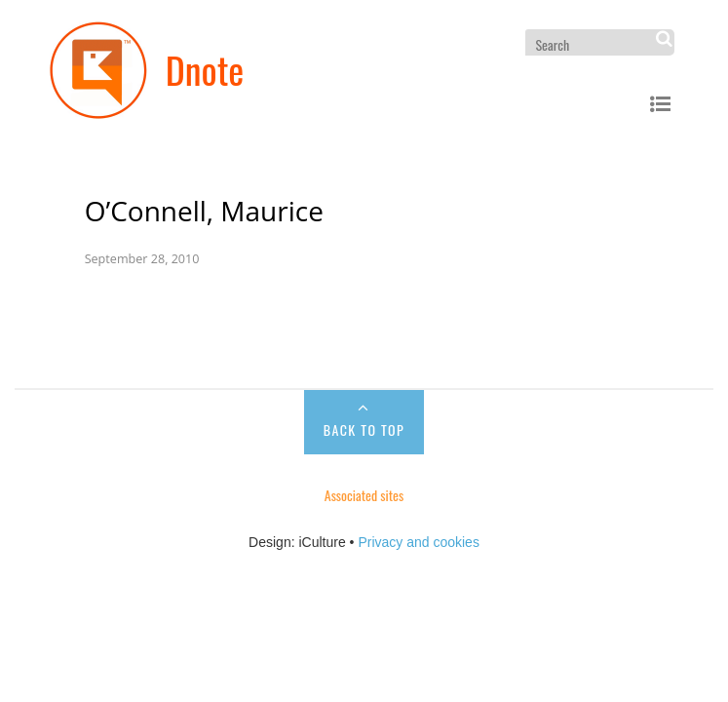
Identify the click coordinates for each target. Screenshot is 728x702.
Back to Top (364, 429)
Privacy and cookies (419, 542)
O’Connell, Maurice (204, 211)
